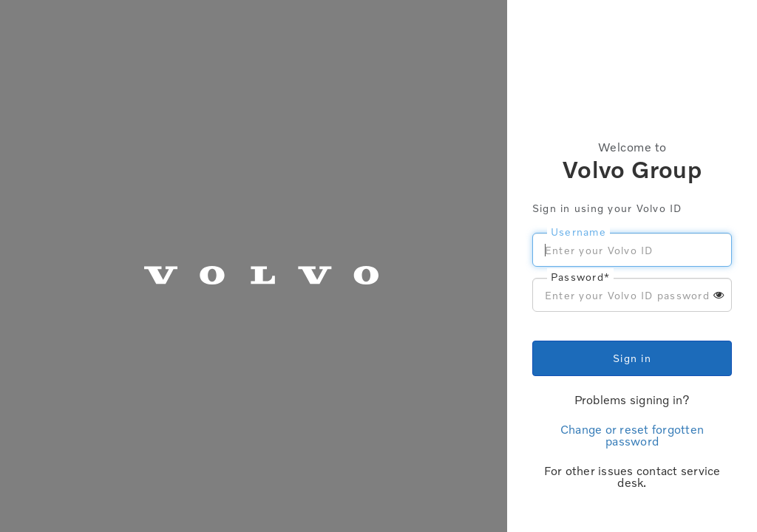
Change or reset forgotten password (632, 435)
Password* (580, 277)
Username (578, 232)
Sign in (632, 358)
